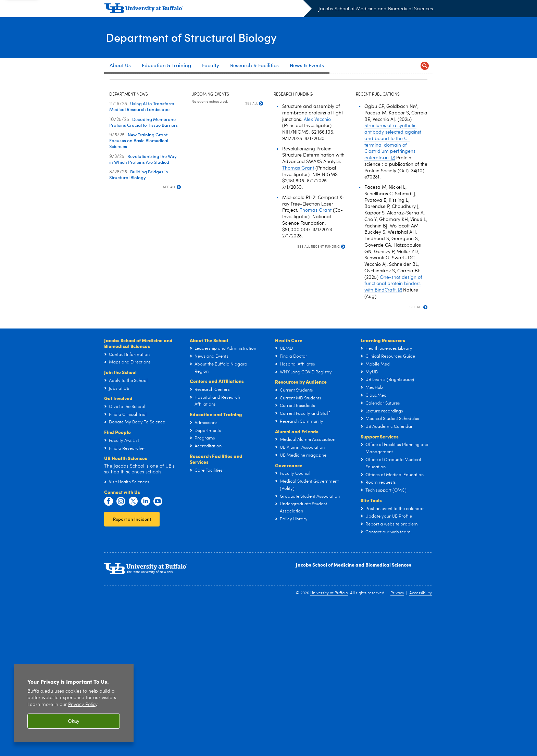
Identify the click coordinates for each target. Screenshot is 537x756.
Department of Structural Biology (198, 37)
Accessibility (421, 743)
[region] (74, 703)
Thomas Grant (298, 318)
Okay (74, 721)
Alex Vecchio (317, 269)
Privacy (397, 743)
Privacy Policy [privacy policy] (83, 705)
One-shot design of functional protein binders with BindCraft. (393, 433)
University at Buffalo (329, 743)
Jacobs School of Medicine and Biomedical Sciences (376, 9)
